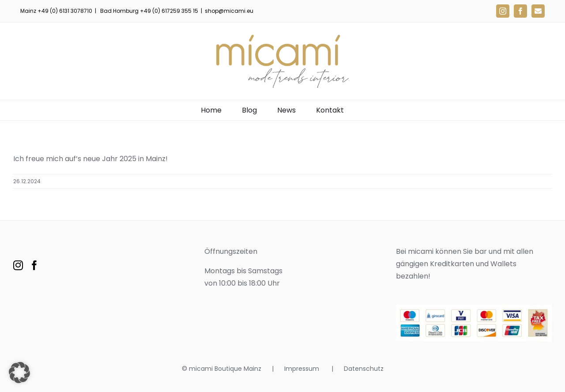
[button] (19, 373)
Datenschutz (364, 369)
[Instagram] (18, 265)
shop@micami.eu (229, 11)
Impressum (303, 369)
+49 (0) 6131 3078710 (65, 11)
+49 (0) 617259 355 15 (169, 11)
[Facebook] (34, 265)
